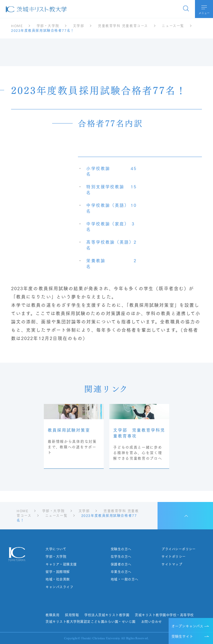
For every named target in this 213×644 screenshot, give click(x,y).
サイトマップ (172, 564)
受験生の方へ (121, 549)
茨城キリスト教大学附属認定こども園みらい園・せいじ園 (90, 622)
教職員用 (52, 615)
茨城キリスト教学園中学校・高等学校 (164, 615)
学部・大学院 (56, 557)
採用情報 (72, 615)
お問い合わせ (152, 622)
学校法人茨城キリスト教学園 (107, 615)
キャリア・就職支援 (61, 564)
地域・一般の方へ (125, 579)
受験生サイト (182, 636)
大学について (56, 549)
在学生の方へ (121, 557)
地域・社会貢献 (58, 579)
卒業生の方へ (121, 572)
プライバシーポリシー (179, 549)
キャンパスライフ (59, 587)
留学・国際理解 (58, 572)
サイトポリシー (173, 557)
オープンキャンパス (187, 626)
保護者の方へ (121, 564)
